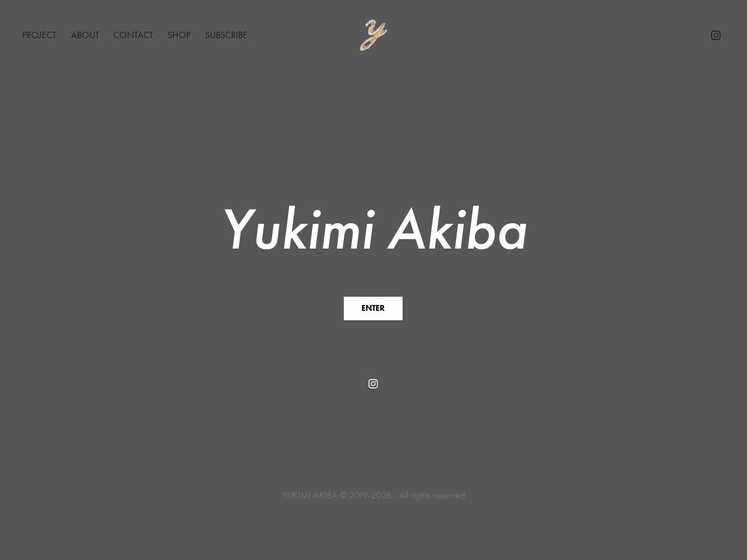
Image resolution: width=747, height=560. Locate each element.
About (85, 35)
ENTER (373, 308)
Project (39, 35)
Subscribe (226, 35)
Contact (133, 35)
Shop (179, 35)
